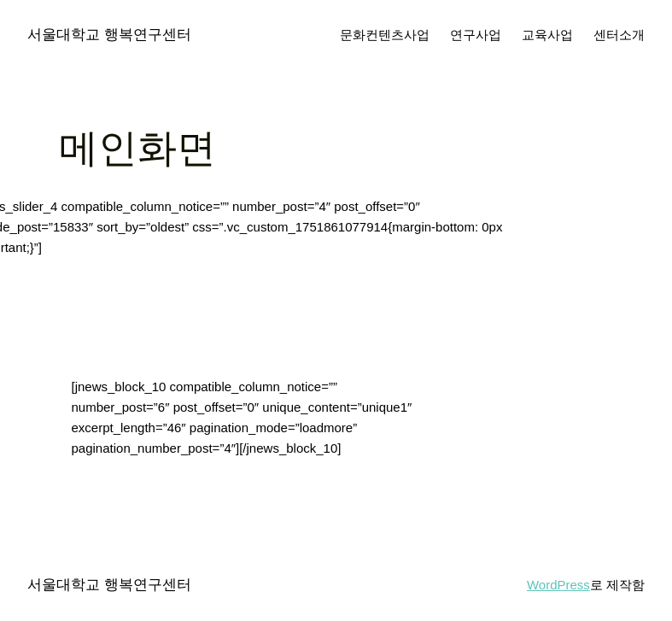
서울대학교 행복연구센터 (109, 35)
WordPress (558, 585)
